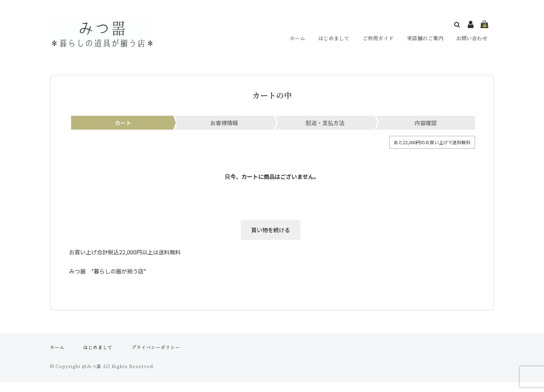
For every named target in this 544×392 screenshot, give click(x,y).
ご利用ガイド (377, 40)
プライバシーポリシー (156, 357)
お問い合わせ (472, 40)
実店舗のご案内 (425, 40)
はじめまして (333, 40)
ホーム (297, 40)
